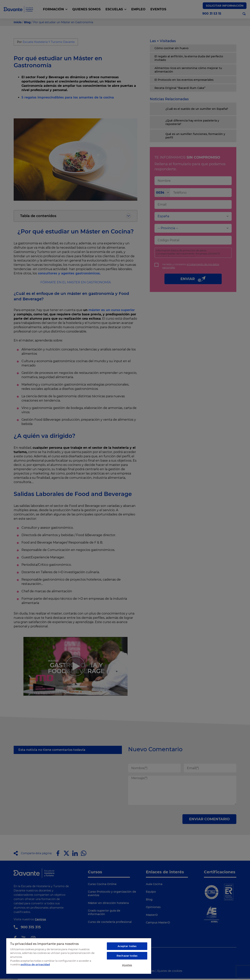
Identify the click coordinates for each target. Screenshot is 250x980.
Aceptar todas (127, 946)
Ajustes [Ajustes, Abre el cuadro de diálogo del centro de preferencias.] (127, 965)
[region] (79, 956)
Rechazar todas (127, 956)
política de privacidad (35, 964)
